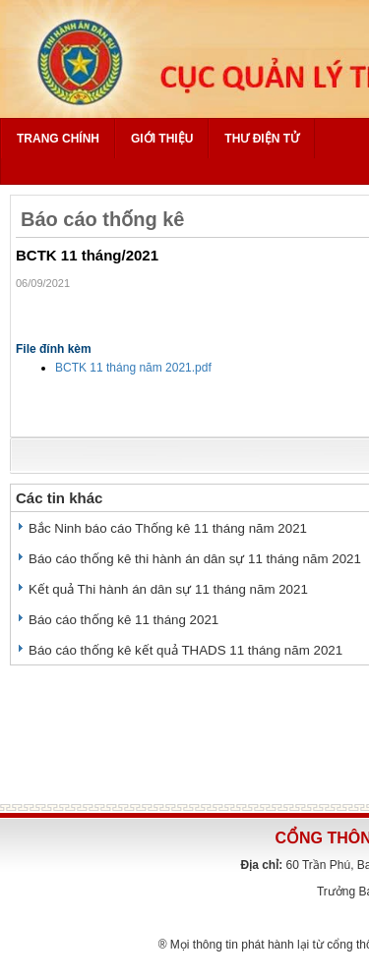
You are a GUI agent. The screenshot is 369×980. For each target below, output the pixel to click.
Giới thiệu (162, 139)
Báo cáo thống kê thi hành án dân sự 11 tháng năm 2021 (195, 559)
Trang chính (58, 139)
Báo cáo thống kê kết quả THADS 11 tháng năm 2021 (185, 650)
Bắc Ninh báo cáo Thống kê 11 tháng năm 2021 (168, 528)
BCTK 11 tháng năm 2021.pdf (133, 368)
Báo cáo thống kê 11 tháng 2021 (123, 620)
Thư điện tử (262, 139)
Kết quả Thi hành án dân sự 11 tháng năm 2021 (168, 589)
